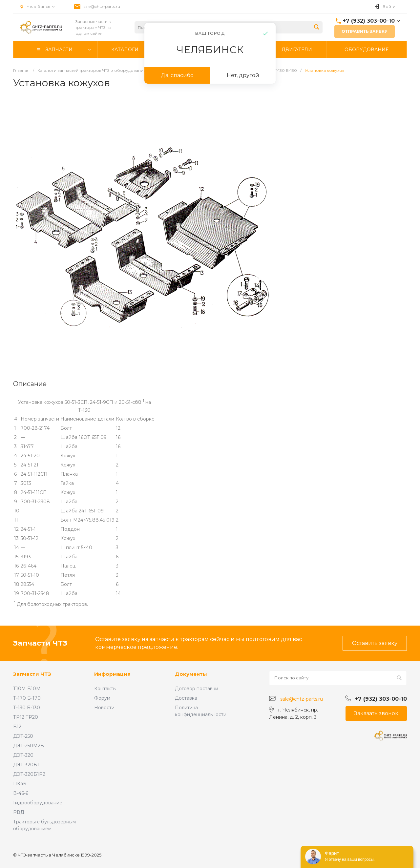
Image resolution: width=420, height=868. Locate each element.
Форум (102, 698)
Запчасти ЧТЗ (32, 674)
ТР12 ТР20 (26, 717)
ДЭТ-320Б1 (26, 765)
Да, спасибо (177, 75)
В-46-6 (21, 793)
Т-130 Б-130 (27, 708)
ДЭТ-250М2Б (29, 746)
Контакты (105, 689)
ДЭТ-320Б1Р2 (29, 774)
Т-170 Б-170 (27, 698)
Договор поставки (197, 689)
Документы (191, 674)
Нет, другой (243, 75)
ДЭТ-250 (23, 736)
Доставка (186, 698)
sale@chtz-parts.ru (102, 6)
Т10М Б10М (27, 689)
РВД (19, 812)
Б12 (17, 727)
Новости (104, 708)
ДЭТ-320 (23, 755)
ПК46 (20, 784)
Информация (112, 674)
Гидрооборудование (38, 803)
